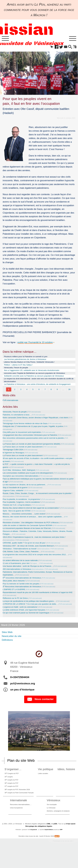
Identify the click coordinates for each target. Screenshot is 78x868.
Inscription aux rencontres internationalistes (22, 484)
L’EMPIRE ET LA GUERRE (15, 604)
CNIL (49, 843)
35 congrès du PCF (12, 798)
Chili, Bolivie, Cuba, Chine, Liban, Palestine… (23, 566)
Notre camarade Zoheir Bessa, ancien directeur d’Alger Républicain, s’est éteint (37, 422)
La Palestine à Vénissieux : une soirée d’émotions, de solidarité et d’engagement (33, 387)
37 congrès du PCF (12, 804)
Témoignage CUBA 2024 (14, 457)
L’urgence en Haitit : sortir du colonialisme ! (21, 624)
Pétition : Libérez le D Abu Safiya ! (19, 365)
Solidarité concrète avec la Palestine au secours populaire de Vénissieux (36, 377)
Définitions (8, 657)
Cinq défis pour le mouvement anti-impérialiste (23, 437)
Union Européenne (16, 827)
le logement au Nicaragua (14, 460)
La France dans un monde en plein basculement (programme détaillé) (33, 449)
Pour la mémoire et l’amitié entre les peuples (22, 598)
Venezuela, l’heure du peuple (17, 368)
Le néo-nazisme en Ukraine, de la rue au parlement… (26, 493)
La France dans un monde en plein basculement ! (24, 463)
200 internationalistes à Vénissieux (18, 583)
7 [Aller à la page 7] (45, 394)
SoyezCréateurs (49, 849)
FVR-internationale (11, 405)
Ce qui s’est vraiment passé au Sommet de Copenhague (27, 630)
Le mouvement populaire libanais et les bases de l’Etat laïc (28, 542)
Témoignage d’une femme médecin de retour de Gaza (26, 428)
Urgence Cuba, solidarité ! (14, 498)
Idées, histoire (67, 787)
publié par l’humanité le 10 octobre (35, 343)
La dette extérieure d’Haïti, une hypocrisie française (25, 627)
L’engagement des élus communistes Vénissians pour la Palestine (32, 440)
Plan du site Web (21, 778)
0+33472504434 (20, 695)
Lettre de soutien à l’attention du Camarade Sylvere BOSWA (29, 539)
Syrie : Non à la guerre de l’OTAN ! (18, 522)
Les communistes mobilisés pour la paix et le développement (29, 481)
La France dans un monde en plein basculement (24, 455)
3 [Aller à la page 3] (21, 394)
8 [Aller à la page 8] (51, 394)
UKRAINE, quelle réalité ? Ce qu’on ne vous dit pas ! (26, 557)
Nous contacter (40, 717)
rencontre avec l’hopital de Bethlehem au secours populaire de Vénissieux (36, 374)
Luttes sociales (44, 791)
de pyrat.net (34, 849)
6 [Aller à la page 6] (39, 394)
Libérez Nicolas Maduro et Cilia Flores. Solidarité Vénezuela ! (31, 363)
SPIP (61, 849)
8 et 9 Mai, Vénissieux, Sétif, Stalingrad (20, 478)
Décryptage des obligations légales (39, 845)
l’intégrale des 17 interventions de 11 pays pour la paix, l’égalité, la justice (35, 431)
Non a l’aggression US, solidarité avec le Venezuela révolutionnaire (33, 371)
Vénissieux (53, 819)
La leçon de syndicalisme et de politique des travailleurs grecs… (31, 616)
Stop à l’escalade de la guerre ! (16, 495)
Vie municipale (51, 823)
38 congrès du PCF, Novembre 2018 (18, 808)
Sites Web (7, 650)
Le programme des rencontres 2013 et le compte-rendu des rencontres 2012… (37, 569)
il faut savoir (71, 843)
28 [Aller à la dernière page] (69, 394)
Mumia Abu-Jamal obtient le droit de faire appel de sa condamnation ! (33, 516)
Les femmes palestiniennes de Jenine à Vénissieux (26, 360)
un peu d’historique (22, 707)
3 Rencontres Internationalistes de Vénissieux (23, 601)
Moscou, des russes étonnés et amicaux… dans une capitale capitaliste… (35, 528)
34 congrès (9, 794)
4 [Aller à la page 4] (27, 394)
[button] (51, 47)
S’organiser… (13, 787)
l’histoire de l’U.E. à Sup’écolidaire (18, 513)
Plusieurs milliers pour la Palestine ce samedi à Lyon (27, 357)
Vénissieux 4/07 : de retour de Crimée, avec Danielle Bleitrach (30, 560)
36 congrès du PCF (12, 801)
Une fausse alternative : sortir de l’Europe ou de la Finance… (29, 580)
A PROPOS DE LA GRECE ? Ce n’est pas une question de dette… (32, 618)
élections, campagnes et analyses (58, 830)
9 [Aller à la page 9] (57, 394)
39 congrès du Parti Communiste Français (20, 811)
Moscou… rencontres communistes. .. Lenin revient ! (26, 525)
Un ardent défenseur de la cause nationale (21, 574)
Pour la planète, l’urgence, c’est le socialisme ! (23, 510)
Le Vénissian (51, 827)
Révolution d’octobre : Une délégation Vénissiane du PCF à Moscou (32, 533)
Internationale (18, 819)
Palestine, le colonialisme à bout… (18, 419)
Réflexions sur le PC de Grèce (16, 613)
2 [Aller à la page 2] (15, 394)
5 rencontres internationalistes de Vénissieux (23, 592)
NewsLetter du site (12, 654)
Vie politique (46, 787)
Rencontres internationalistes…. (21, 823)
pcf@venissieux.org (23, 701)
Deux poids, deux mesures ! (15, 595)
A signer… (37, 577)
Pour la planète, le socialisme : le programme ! (23, 507)
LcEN (55, 843)
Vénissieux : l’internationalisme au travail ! (21, 563)
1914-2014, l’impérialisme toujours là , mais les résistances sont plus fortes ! (36, 551)
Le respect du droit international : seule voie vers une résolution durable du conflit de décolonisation (37, 381)
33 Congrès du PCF (12, 791)
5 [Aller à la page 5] (33, 394)
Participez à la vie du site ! (63, 860)
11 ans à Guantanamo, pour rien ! (17, 577)
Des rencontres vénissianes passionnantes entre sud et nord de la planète (35, 443)
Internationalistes (17, 504)
